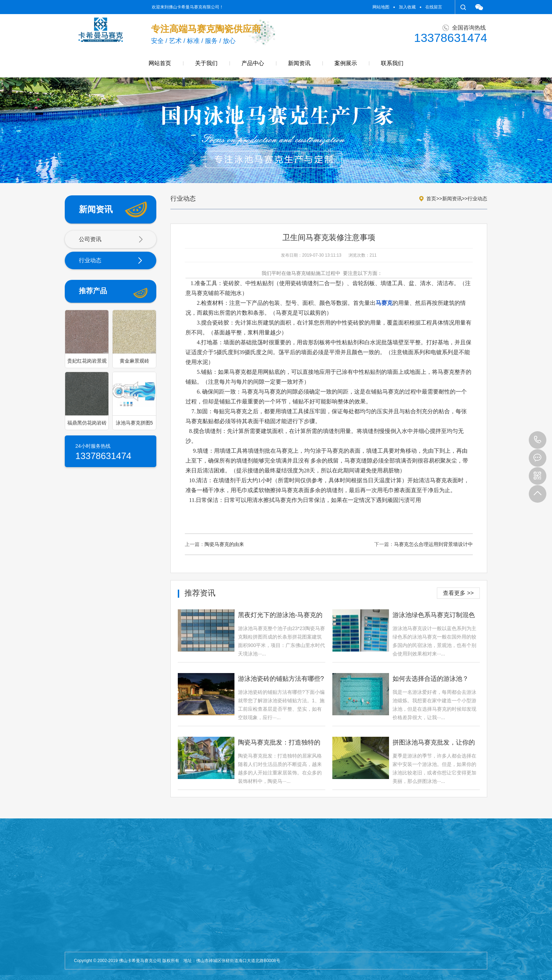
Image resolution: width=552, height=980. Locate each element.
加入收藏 (407, 7)
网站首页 (160, 63)
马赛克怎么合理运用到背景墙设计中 (433, 544)
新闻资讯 (299, 63)
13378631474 (538, 440)
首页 (431, 199)
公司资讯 (111, 240)
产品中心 (253, 63)
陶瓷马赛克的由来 (224, 544)
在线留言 (434, 7)
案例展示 (346, 63)
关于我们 (206, 63)
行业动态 (111, 261)
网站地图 (381, 7)
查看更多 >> (458, 593)
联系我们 (392, 63)
